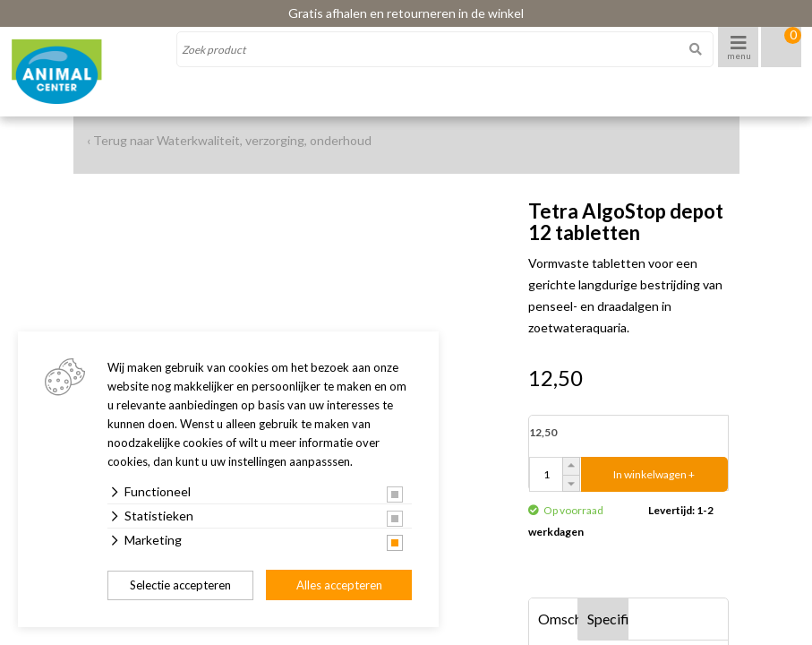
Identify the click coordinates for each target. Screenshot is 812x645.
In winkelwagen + (654, 474)
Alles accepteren (339, 585)
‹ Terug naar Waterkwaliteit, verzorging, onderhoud (229, 140)
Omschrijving (559, 619)
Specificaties (608, 619)
